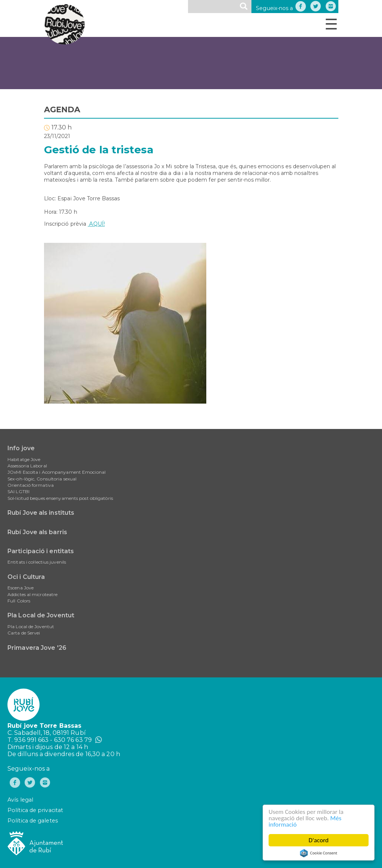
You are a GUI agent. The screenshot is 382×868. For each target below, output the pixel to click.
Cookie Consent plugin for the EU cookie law (319, 853)
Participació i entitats (41, 551)
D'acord (319, 840)
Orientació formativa (31, 485)
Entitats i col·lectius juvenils (37, 562)
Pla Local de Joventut (41, 615)
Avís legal (20, 800)
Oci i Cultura (26, 577)
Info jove (21, 448)
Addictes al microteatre (32, 594)
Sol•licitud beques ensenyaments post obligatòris (60, 498)
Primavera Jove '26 (37, 648)
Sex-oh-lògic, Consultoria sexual (42, 479)
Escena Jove (21, 588)
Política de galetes (33, 821)
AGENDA (62, 109)
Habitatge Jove (24, 459)
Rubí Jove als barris (37, 532)
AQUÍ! (96, 224)
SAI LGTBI (18, 491)
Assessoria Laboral (27, 466)
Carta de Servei (24, 633)
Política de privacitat (35, 810)
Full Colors (19, 601)
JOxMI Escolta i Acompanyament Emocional (57, 472)
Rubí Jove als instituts (41, 513)
